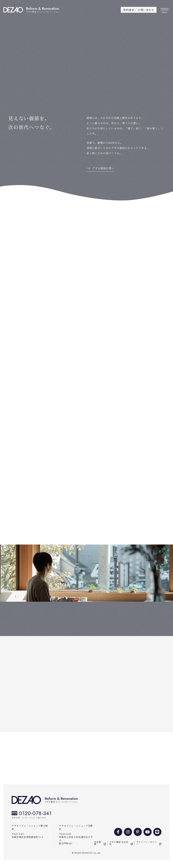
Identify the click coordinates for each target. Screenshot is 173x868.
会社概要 (98, 843)
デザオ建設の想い (103, 168)
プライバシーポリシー (146, 843)
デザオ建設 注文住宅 (119, 843)
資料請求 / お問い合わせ (139, 10)
